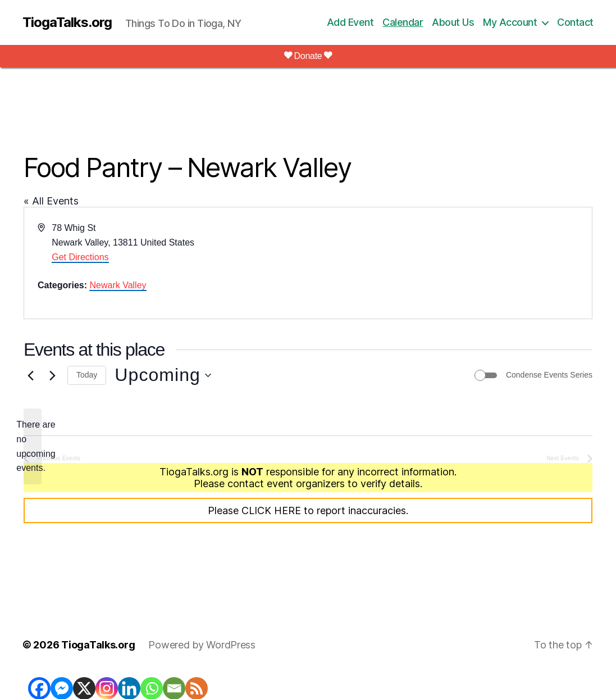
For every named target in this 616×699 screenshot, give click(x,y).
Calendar (403, 22)
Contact (575, 22)
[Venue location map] (450, 263)
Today (87, 375)
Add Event (350, 22)
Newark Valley (118, 285)
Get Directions (80, 257)
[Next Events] (52, 375)
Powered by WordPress (202, 645)
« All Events (51, 201)
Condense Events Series (549, 375)
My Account (510, 22)
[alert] (33, 447)
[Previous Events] (30, 375)
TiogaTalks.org (67, 22)
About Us (453, 22)
